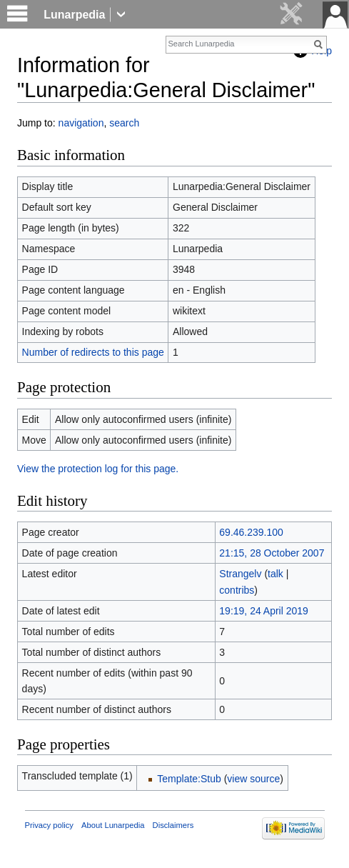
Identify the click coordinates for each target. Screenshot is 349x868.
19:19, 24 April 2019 (264, 611)
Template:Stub (189, 779)
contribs (237, 590)
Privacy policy (49, 825)
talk (275, 574)
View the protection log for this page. (98, 469)
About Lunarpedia (113, 825)
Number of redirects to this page (93, 352)
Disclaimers (173, 825)
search (124, 123)
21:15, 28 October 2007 (272, 553)
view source (253, 779)
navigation (81, 123)
